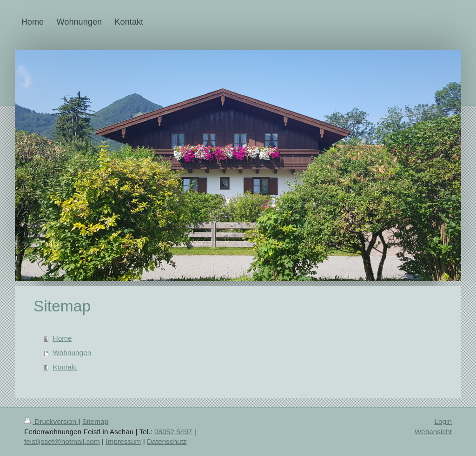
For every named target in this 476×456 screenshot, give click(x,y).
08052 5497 (173, 432)
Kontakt (65, 367)
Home (63, 338)
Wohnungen (72, 353)
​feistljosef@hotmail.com (62, 441)
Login (443, 421)
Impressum (123, 441)
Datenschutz (167, 441)
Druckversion (51, 421)
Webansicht (433, 432)
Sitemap (95, 421)
